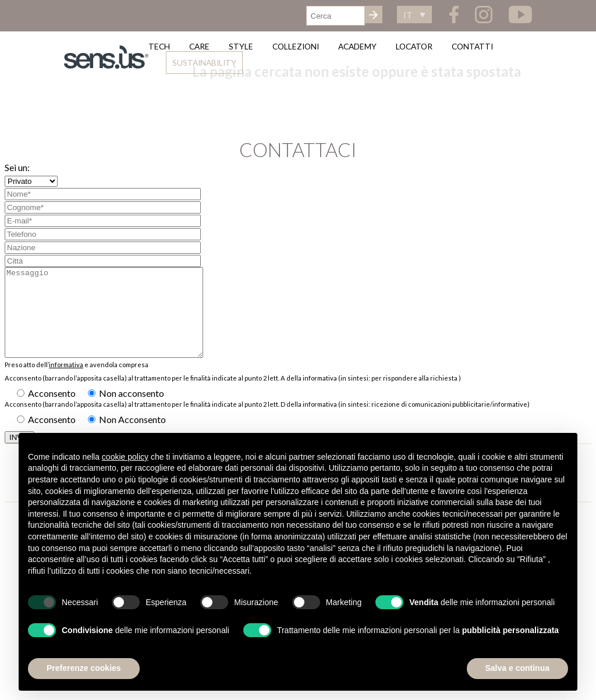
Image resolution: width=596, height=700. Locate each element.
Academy (357, 46)
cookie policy (125, 457)
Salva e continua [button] (517, 668)
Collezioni (296, 46)
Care (199, 46)
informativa (66, 382)
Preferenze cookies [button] (84, 668)
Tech (159, 46)
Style (241, 46)
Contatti (472, 46)
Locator (414, 46)
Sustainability (204, 63)
